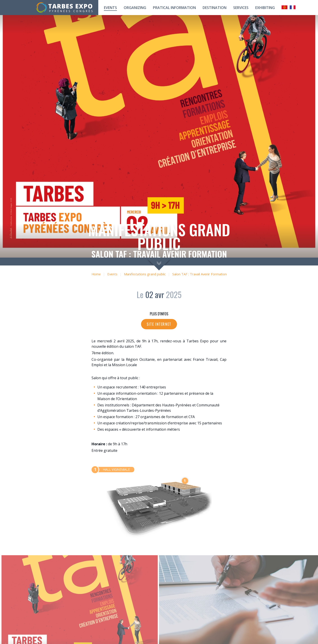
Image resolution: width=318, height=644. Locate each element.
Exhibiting (265, 8)
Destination (215, 8)
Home (96, 274)
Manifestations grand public (145, 274)
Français (293, 7)
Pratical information (174, 8)
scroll (159, 264)
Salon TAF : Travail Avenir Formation (199, 274)
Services (241, 8)
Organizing (135, 8)
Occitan (284, 7)
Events (110, 8)
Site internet (159, 324)
